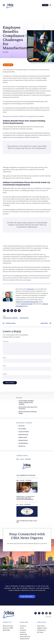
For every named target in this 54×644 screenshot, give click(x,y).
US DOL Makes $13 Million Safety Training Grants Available (26, 403)
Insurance (23, 632)
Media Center (23, 438)
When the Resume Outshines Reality (28, 413)
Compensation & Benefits (10, 318)
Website (5, 374)
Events (22, 628)
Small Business (23, 443)
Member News (23, 441)
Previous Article (11, 323)
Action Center (41, 626)
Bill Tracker (40, 632)
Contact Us (23, 626)
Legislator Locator (42, 628)
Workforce (22, 446)
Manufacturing (24, 318)
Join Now (45, 5)
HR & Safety (22, 429)
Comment (6, 342)
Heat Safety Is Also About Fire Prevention (28, 408)
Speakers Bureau (25, 639)
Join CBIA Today (27, 597)
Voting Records (41, 630)
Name (5, 358)
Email (4, 366)
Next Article (44, 323)
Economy (22, 426)
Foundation (23, 630)
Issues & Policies (24, 432)
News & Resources (25, 637)
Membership (23, 634)
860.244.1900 (6, 630)
